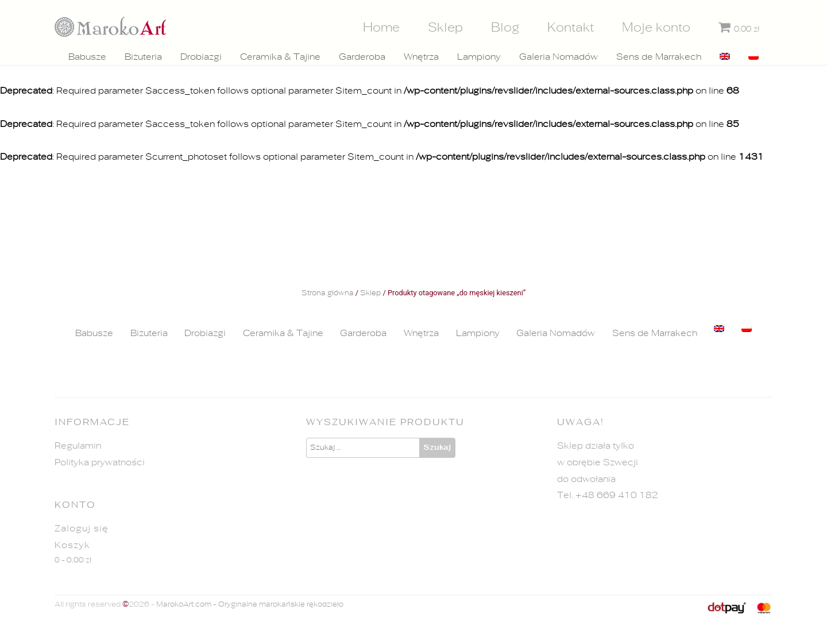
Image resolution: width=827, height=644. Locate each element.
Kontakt (571, 28)
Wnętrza (421, 57)
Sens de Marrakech (659, 57)
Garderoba (362, 57)
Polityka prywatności (100, 462)
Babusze (87, 57)
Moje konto (656, 28)
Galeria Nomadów (559, 57)
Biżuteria (143, 57)
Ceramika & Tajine (280, 57)
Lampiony (479, 57)
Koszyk (72, 545)
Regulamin (78, 446)
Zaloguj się (82, 529)
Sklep (445, 28)
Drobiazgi (201, 57)
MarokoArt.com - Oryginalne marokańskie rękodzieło (250, 605)
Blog (505, 28)
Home (381, 28)
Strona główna (328, 294)
